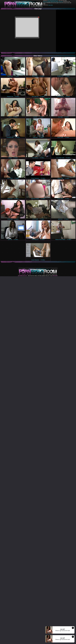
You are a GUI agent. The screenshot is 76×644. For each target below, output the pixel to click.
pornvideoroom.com (22, 276)
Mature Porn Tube (47, 2)
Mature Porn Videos (54, 2)
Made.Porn (61, 2)
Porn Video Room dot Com (53, 1)
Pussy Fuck (51, 5)
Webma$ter (55, 276)
